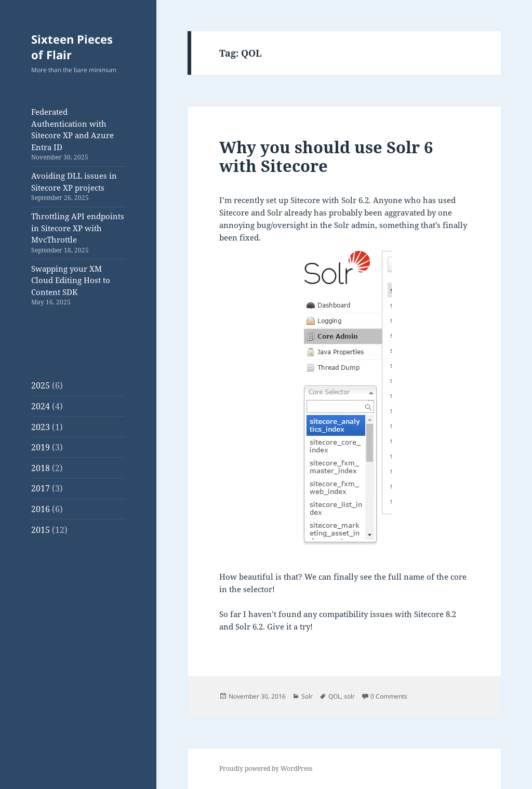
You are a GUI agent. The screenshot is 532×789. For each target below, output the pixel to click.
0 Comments (389, 696)
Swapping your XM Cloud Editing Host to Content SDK (71, 280)
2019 (41, 447)
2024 (41, 406)
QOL (335, 696)
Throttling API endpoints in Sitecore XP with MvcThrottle (78, 228)
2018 (41, 468)
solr (349, 696)
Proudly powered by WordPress (266, 768)
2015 (41, 530)
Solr (307, 696)
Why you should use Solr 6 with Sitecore (326, 156)
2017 (41, 488)
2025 (41, 385)
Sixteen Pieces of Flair (72, 47)
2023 (41, 427)
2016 (41, 509)
